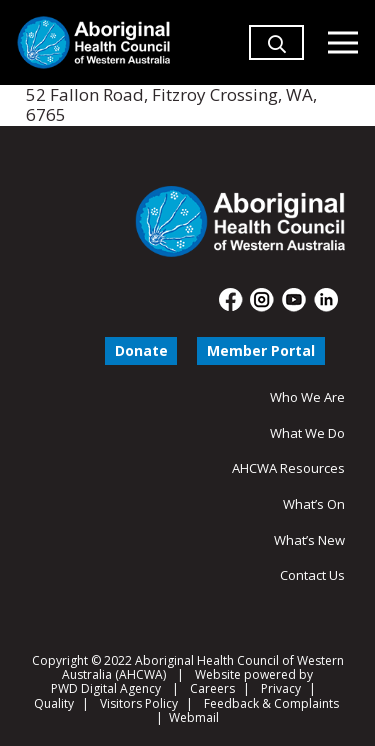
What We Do (307, 433)
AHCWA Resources (288, 468)
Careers (212, 688)
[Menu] (342, 43)
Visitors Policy (139, 703)
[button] (277, 69)
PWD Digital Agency (106, 689)
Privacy (281, 688)
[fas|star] (231, 300)
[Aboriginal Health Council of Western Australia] (93, 42)
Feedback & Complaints (271, 703)
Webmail (194, 717)
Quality (54, 703)
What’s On (314, 504)
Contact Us (312, 575)
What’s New (309, 540)
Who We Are (307, 397)
